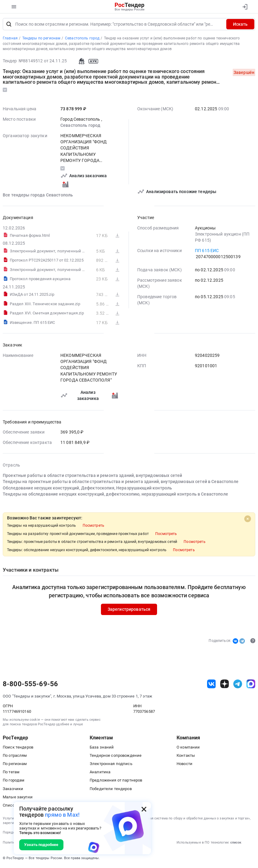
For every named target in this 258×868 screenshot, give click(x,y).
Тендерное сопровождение (116, 756)
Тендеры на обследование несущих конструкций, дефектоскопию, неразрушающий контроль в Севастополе (115, 495)
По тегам (11, 773)
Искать (240, 25)
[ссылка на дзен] (225, 685)
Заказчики (13, 790)
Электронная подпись (111, 765)
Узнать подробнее (41, 845)
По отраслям (15, 756)
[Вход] (245, 7)
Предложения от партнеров (116, 781)
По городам (14, 781)
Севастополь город (80, 126)
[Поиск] (9, 25)
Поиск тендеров (18, 748)
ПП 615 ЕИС (207, 251)
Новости (185, 765)
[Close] (248, 520)
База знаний (102, 748)
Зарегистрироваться (129, 610)
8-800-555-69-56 (30, 685)
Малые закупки (18, 798)
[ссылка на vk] (211, 685)
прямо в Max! (62, 815)
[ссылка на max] (251, 685)
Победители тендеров (111, 790)
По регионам (15, 765)
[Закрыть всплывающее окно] (144, 809)
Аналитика (100, 773)
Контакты (186, 756)
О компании (188, 748)
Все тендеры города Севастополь (38, 196)
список (236, 843)
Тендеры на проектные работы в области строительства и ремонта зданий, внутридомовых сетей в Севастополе (121, 482)
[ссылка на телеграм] (238, 685)
